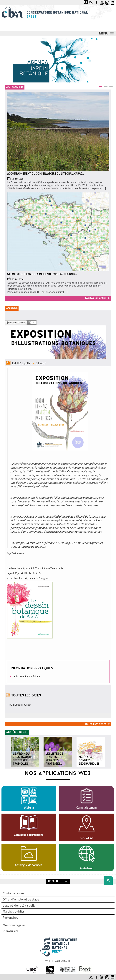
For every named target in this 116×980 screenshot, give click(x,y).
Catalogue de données (29, 865)
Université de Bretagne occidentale (32, 969)
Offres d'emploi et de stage (21, 899)
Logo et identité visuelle (19, 905)
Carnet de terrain (86, 808)
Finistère (68, 967)
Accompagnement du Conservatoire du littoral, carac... (45, 174)
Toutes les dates (95, 724)
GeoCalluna (86, 838)
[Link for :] (58, 60)
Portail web (86, 868)
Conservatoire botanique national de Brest (59, 939)
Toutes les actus (95, 298)
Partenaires (10, 918)
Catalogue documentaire (29, 835)
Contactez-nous (14, 893)
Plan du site (11, 931)
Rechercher (83, 0)
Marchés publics (14, 911)
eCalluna (29, 808)
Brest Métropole (85, 967)
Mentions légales (14, 925)
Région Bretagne (50, 967)
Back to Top (107, 881)
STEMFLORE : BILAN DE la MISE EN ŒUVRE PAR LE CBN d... (42, 274)
